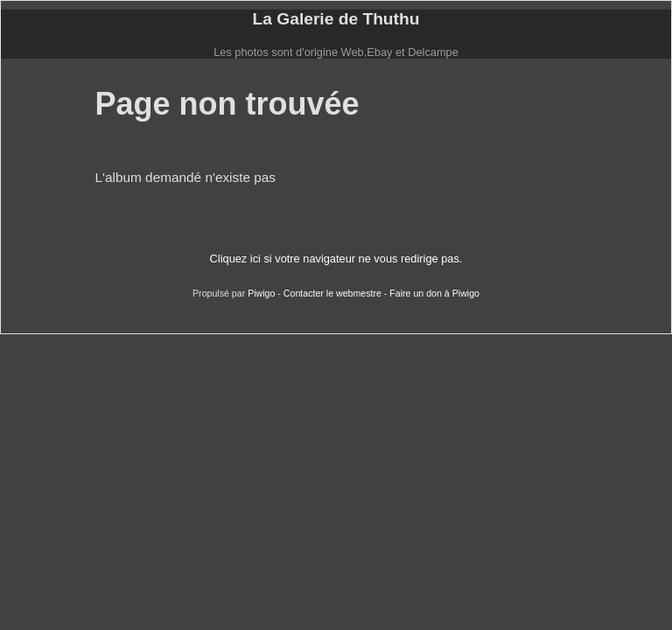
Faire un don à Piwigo (434, 293)
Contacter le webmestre (332, 293)
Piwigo (261, 293)
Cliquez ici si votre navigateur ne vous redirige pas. (336, 259)
